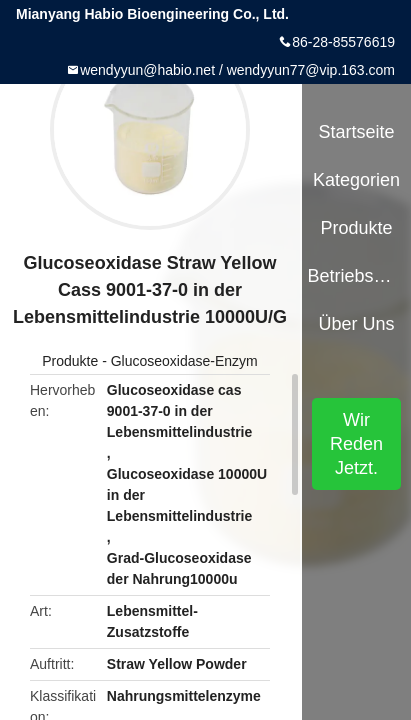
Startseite (357, 132)
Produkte (70, 361)
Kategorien (356, 180)
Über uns (357, 324)
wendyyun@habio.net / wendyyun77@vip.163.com (237, 70)
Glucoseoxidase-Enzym (184, 361)
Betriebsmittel (356, 276)
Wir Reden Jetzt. (356, 444)
